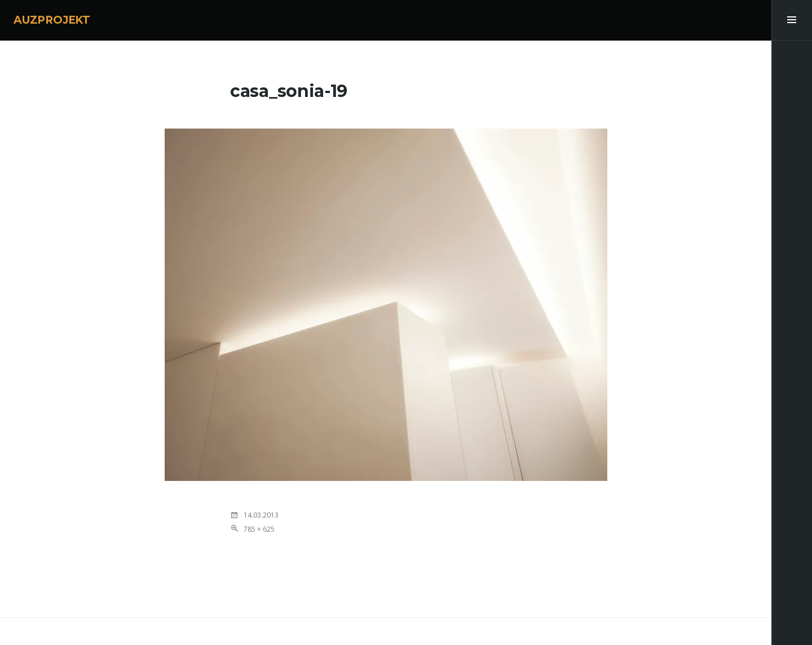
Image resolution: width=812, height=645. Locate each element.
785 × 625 (259, 529)
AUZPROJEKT (52, 20)
